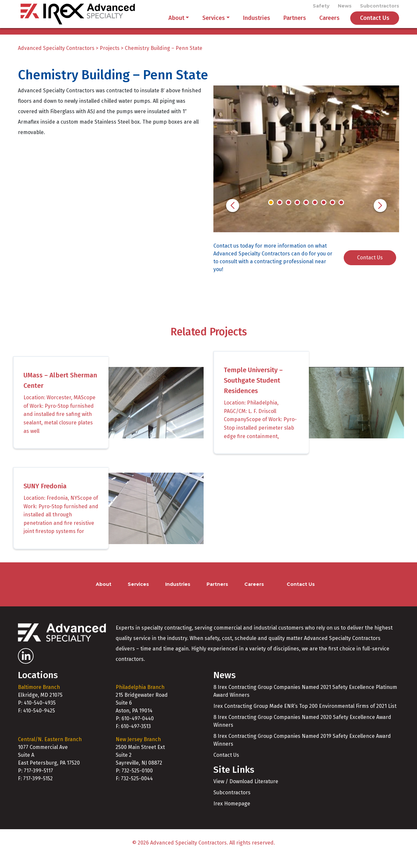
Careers (329, 23)
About (176, 23)
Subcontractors (380, 7)
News (345, 7)
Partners (295, 23)
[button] (233, 217)
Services (214, 23)
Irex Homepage (232, 815)
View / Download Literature (246, 793)
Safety (321, 7)
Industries (257, 23)
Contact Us (375, 23)
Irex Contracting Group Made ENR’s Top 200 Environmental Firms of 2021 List (305, 717)
